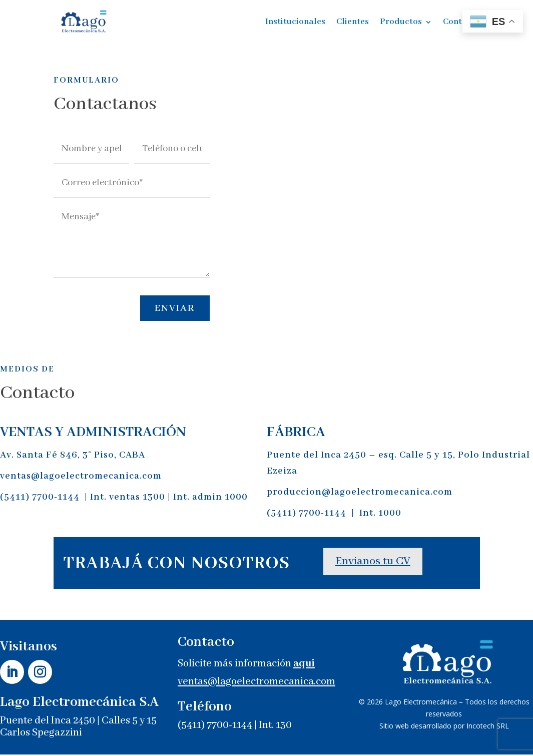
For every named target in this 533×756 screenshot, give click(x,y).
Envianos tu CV (373, 563)
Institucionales (295, 22)
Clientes (353, 22)
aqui (304, 666)
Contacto (461, 22)
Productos (401, 22)
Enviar (172, 309)
